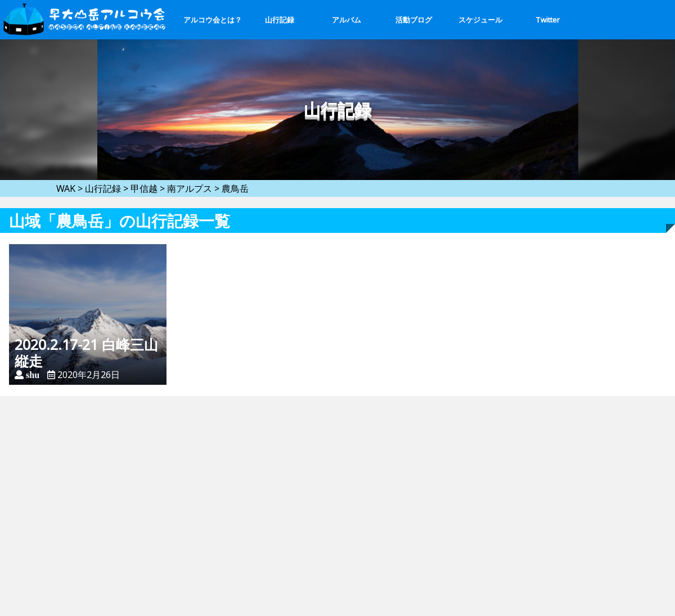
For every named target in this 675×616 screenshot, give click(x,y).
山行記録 (280, 20)
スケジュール (480, 20)
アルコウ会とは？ (213, 20)
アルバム (346, 20)
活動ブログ (414, 20)
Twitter (548, 20)
